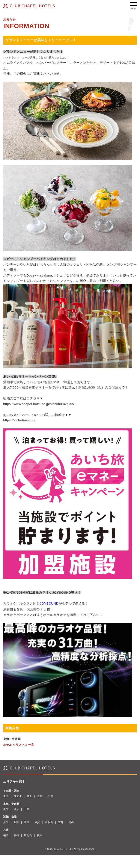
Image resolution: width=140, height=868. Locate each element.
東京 (6, 796)
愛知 (6, 809)
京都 (61, 822)
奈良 (27, 822)
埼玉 (29, 796)
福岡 (6, 835)
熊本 (40, 835)
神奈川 (18, 796)
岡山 (71, 822)
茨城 (40, 796)
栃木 (50, 796)
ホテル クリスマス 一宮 (19, 745)
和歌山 (49, 822)
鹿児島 (28, 835)
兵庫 (16, 822)
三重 (27, 809)
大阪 (6, 822)
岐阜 (16, 809)
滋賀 (37, 822)
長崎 (16, 835)
